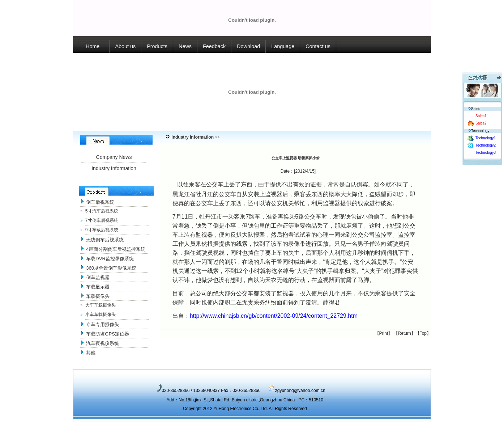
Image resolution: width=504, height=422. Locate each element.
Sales (474, 109)
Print (384, 333)
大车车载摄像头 (101, 305)
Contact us (318, 46)
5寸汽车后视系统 (102, 211)
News (185, 46)
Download (248, 46)
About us (125, 46)
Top (423, 333)
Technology (479, 131)
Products (157, 46)
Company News (114, 157)
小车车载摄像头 (101, 315)
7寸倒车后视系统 (102, 220)
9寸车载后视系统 (102, 230)
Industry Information (114, 168)
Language (283, 46)
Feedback (214, 46)
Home (91, 46)
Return (405, 333)
